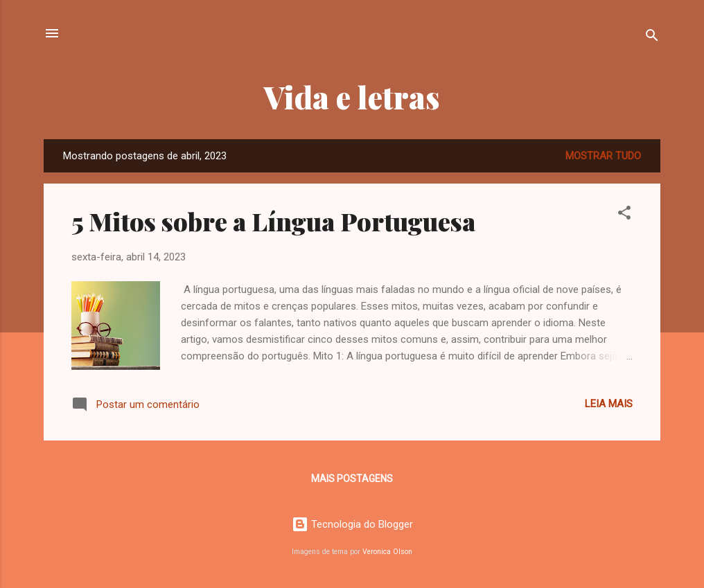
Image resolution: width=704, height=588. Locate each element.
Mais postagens (352, 479)
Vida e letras (352, 97)
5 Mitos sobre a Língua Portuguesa (273, 221)
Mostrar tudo (603, 156)
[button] (624, 215)
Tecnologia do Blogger (352, 524)
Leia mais (609, 404)
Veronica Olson (387, 552)
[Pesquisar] (652, 38)
